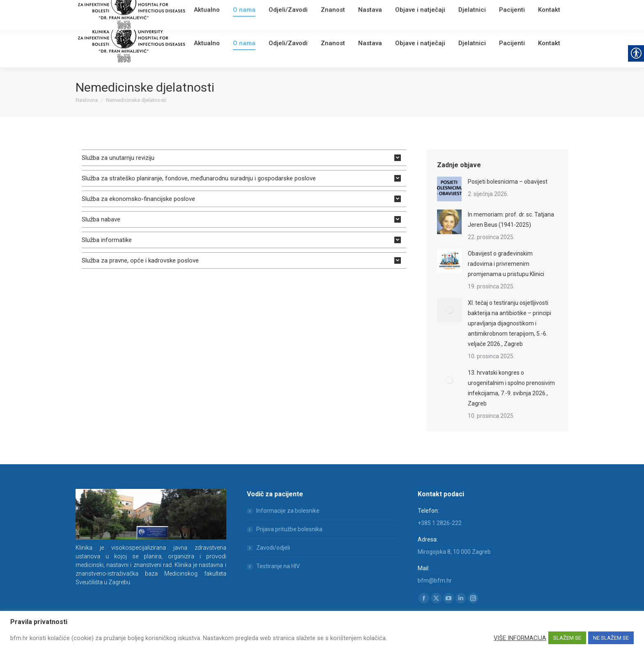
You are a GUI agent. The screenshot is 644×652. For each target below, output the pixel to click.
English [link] (238, 10)
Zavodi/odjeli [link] (273, 548)
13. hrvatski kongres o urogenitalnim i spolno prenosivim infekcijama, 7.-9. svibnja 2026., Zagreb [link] (511, 388)
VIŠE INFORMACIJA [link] (520, 638)
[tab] (244, 158)
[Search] (519, 9)
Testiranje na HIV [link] (278, 566)
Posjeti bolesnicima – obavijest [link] (508, 182)
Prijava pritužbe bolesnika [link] (289, 529)
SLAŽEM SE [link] (567, 638)
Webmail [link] (215, 10)
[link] (197, 10)
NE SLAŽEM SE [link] (611, 638)
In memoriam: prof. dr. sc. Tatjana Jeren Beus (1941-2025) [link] (511, 220)
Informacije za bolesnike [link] (288, 511)
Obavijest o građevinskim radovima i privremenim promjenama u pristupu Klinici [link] (506, 264)
